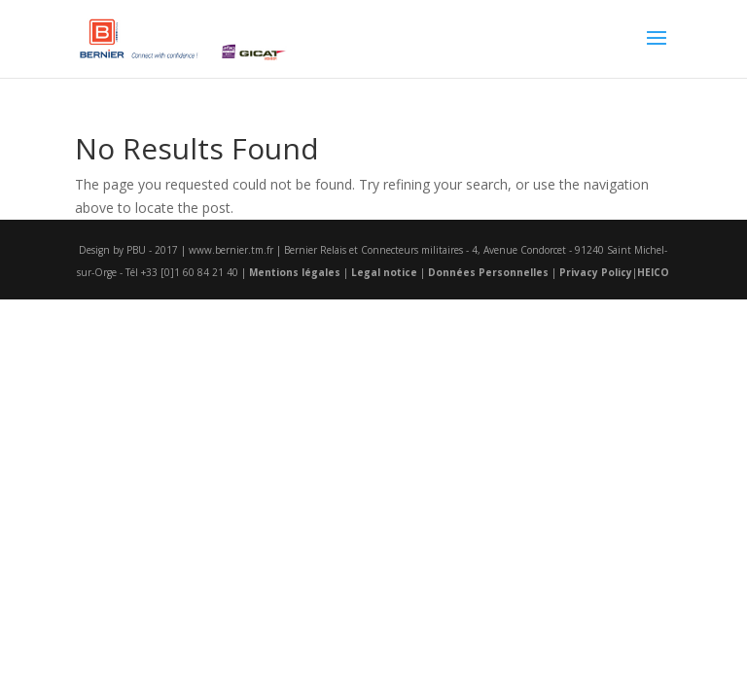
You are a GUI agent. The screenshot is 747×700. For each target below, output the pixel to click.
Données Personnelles (488, 272)
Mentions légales (295, 272)
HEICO (653, 272)
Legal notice (384, 272)
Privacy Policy (596, 272)
